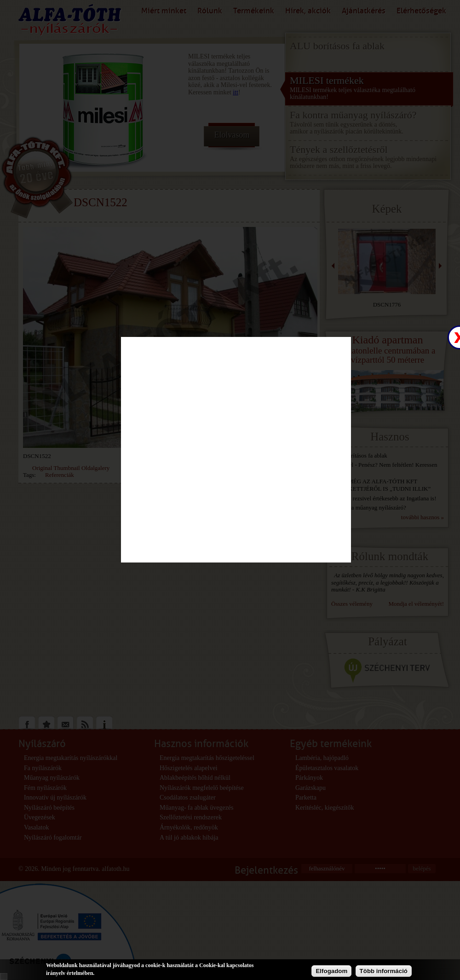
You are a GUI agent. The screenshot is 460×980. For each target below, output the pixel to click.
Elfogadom (331, 971)
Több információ (384, 971)
